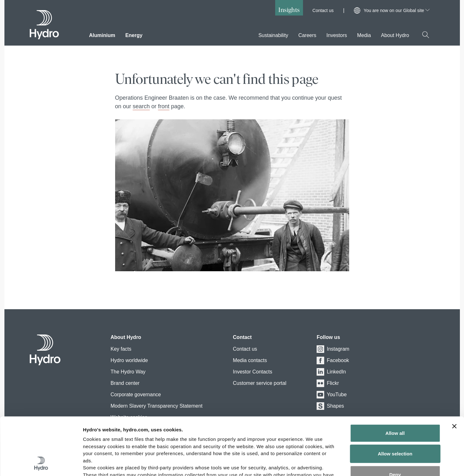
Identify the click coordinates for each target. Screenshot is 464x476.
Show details (332, 463)
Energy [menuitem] (134, 35)
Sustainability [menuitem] (273, 35)
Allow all (395, 379)
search (141, 106)
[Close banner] (454, 373)
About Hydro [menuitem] (395, 35)
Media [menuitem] (364, 35)
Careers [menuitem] (307, 35)
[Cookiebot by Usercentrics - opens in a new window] (41, 464)
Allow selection (395, 400)
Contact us (323, 10)
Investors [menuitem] (337, 35)
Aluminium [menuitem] (102, 35)
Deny (395, 421)
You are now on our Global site (397, 10)
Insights (289, 10)
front (164, 106)
